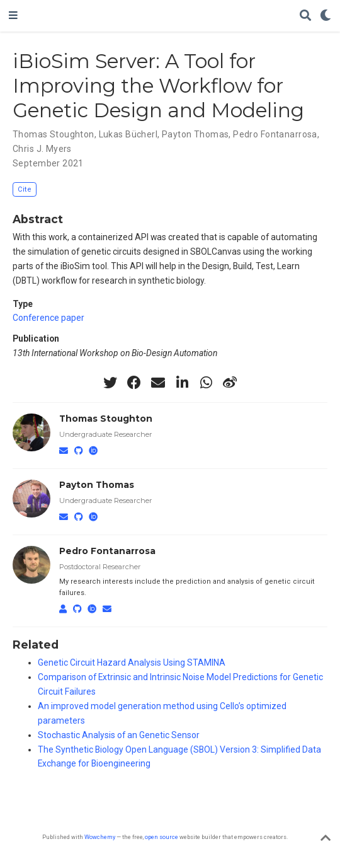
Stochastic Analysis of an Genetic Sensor (119, 735)
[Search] (305, 16)
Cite (25, 189)
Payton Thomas (195, 134)
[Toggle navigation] (13, 16)
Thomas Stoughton (54, 134)
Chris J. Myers (42, 149)
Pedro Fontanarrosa (275, 134)
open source (161, 837)
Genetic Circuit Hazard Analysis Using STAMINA (132, 663)
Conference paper (48, 318)
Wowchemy (100, 837)
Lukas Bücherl (128, 134)
